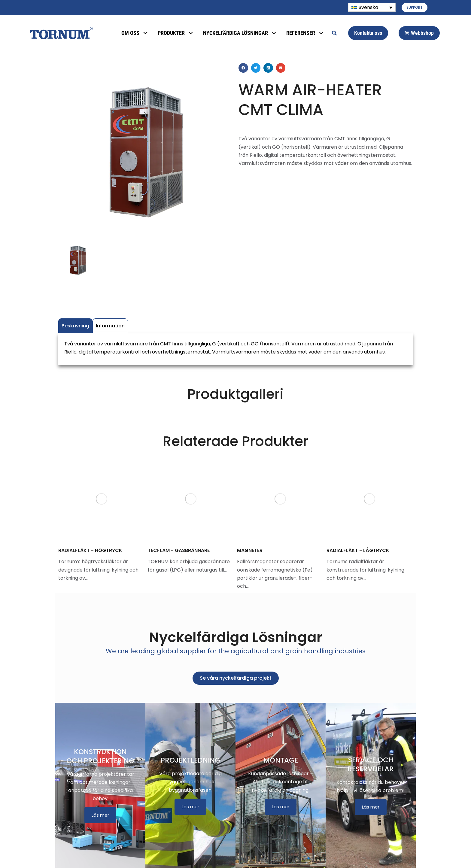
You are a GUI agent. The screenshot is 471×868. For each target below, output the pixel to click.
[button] (243, 68)
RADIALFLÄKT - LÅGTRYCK (358, 550)
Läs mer (100, 815)
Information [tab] (110, 326)
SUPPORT (415, 7)
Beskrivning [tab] (75, 326)
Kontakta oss (368, 33)
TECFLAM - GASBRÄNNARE (179, 550)
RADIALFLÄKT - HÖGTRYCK (90, 550)
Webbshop (419, 33)
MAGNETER (250, 550)
